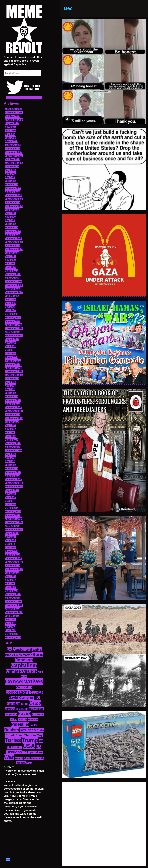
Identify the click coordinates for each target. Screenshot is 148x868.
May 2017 (10, 433)
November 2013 (14, 562)
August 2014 (12, 533)
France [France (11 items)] (24, 704)
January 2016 (12, 476)
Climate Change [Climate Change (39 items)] (21, 671)
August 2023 (12, 167)
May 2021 (10, 264)
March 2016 (11, 469)
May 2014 (10, 544)
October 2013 (12, 566)
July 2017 (10, 425)
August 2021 (12, 253)
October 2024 (12, 116)
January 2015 (12, 515)
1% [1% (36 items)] (9, 649)
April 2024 (10, 138)
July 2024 (10, 127)
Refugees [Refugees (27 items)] (28, 730)
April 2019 (10, 354)
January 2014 (12, 555)
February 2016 (13, 472)
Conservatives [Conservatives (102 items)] (24, 681)
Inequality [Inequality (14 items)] (11, 715)
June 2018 (11, 386)
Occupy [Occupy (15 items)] (23, 720)
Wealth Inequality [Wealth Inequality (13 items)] (34, 758)
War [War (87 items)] (9, 757)
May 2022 (10, 220)
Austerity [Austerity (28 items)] (21, 649)
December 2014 (14, 519)
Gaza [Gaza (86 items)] (35, 703)
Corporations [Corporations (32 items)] (18, 692)
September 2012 (14, 612)
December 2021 (14, 238)
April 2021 (10, 267)
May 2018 (10, 389)
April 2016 (10, 465)
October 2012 (12, 609)
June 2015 (11, 497)
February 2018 (13, 400)
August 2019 (12, 339)
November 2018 (14, 371)
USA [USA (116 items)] (29, 746)
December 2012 (14, 602)
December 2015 (14, 479)
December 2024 (14, 109)
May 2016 (10, 461)
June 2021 (11, 260)
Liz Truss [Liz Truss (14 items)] (38, 715)
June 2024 (11, 131)
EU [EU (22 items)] (37, 698)
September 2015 (14, 487)
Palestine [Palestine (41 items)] (20, 724)
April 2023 (10, 181)
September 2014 (14, 530)
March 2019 (11, 357)
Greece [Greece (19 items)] (10, 709)
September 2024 (14, 120)
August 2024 (12, 123)
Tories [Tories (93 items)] (13, 740)
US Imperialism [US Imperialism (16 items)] (32, 752)
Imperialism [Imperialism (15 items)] (36, 709)
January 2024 (12, 149)
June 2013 (11, 580)
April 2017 (10, 436)
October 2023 (12, 159)
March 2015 (11, 508)
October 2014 (12, 526)
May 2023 (10, 177)
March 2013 (11, 591)
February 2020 (13, 318)
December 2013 (14, 558)
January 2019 (12, 364)
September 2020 (14, 292)
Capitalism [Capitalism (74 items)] (24, 665)
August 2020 (12, 296)
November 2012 (14, 605)
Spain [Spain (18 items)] (19, 735)
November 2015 (14, 483)
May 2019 (10, 350)
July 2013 (10, 576)
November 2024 (14, 113)
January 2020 (12, 321)
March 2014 (11, 551)
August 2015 (12, 490)
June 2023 (11, 174)
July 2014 (10, 537)
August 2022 (12, 210)
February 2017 (13, 443)
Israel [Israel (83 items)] (25, 714)
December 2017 (14, 407)
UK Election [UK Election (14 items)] (15, 747)
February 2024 (13, 145)
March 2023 (11, 185)
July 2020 (10, 300)
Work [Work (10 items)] (29, 763)
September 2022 (14, 206)
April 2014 (10, 548)
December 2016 (14, 451)
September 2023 (14, 163)
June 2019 (11, 346)
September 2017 (14, 418)
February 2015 (13, 512)
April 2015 (10, 505)
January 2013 (12, 598)
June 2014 (11, 540)
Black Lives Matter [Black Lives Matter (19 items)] (18, 655)
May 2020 (10, 307)
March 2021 (11, 271)
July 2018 (10, 382)
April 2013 (10, 587)
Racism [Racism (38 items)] (11, 730)
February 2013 (13, 594)
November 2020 (14, 285)
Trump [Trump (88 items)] (30, 740)
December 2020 (14, 282)
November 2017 (14, 411)
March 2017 (11, 440)
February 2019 (13, 361)
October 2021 (12, 246)
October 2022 (12, 203)
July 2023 (10, 170)
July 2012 (10, 620)
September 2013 (14, 569)
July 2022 (10, 213)
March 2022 (11, 228)
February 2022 (13, 231)
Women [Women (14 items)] (21, 763)
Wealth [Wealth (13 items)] (19, 758)
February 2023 (13, 188)
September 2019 (14, 336)
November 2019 (14, 328)
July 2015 (10, 494)
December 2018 (14, 368)
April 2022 (10, 224)
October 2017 (12, 415)
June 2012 (11, 623)
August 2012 (12, 616)
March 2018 (11, 397)
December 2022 (14, 195)
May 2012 (10, 627)
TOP (8, 860)
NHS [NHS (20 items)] (14, 719)
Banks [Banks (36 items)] (36, 649)
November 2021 (14, 242)
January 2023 (12, 192)
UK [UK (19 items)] (41, 741)
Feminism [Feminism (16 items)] (13, 704)
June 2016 (11, 458)
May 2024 (10, 134)
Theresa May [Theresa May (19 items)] (34, 735)
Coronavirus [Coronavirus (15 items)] (24, 687)
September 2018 (14, 375)
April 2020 (10, 310)
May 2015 (10, 501)
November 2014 (14, 522)
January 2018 (12, 404)
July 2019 (10, 343)
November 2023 (14, 156)
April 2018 (10, 393)
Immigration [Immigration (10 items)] (22, 709)
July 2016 (10, 454)
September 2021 (14, 249)
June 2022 (11, 217)
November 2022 (14, 199)
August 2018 (12, 379)
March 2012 (11, 634)
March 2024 (11, 141)
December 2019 (14, 325)
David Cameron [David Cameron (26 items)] (22, 698)
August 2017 (12, 422)
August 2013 (12, 573)
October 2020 (12, 289)
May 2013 (10, 584)
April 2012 (10, 630)
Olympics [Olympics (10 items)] (33, 720)
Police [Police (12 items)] (34, 725)
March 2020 (11, 314)
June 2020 (11, 303)
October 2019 (12, 332)
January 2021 (12, 278)
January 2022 (12, 235)
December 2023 (14, 152)
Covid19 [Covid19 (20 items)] (37, 693)
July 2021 (10, 256)
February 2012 (13, 638)
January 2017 (12, 447)
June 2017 (11, 429)
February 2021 (13, 274)
